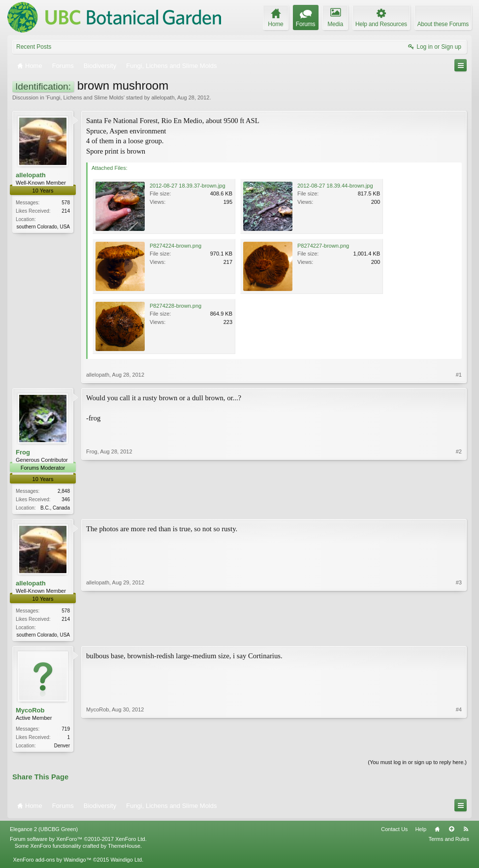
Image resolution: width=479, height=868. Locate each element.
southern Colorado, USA (43, 227)
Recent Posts (34, 47)
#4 (459, 746)
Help (421, 832)
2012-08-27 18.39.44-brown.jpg (335, 186)
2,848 (64, 491)
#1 (459, 375)
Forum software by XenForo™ (78, 841)
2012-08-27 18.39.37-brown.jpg (188, 186)
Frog (23, 452)
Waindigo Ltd (126, 863)
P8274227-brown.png (323, 246)
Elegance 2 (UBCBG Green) (44, 832)
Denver (62, 748)
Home (437, 832)
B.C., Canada (55, 508)
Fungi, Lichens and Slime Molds (85, 97)
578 (66, 203)
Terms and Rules (449, 841)
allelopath (163, 97)
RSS (466, 832)
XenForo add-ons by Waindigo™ (52, 863)
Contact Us (394, 832)
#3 (459, 635)
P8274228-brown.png (176, 306)
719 (66, 731)
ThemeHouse (124, 848)
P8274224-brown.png (176, 246)
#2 (459, 507)
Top (451, 832)
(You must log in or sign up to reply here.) (417, 765)
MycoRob (30, 712)
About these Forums (443, 24)
